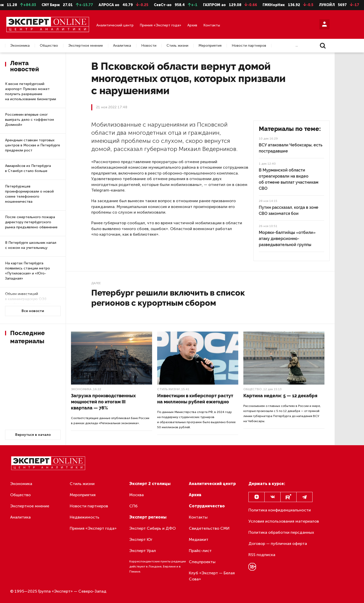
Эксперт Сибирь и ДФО (152, 528)
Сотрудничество (207, 506)
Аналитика (122, 46)
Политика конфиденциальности (280, 510)
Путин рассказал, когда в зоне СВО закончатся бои (289, 210)
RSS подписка (262, 555)
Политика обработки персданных (281, 532)
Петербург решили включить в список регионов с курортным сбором (168, 298)
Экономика (20, 46)
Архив (192, 25)
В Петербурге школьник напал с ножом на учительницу (31, 245)
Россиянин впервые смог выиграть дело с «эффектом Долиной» (30, 120)
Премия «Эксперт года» (160, 25)
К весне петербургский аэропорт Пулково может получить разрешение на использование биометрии (31, 91)
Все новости (33, 311)
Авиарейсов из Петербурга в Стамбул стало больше (28, 168)
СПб (133, 506)
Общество (49, 46)
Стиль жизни (177, 46)
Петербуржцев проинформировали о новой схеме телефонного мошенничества (29, 194)
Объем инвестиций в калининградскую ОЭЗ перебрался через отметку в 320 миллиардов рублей (28, 301)
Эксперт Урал (143, 551)
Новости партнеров (249, 46)
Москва (136, 495)
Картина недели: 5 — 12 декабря (280, 396)
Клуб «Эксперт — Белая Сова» (212, 576)
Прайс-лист (200, 551)
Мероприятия (210, 46)
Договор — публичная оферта (278, 544)
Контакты (212, 25)
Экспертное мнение (86, 46)
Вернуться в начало (33, 435)
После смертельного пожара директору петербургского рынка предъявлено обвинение (31, 222)
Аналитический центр (115, 25)
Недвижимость (85, 517)
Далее (96, 283)
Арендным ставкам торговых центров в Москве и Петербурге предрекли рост (33, 145)
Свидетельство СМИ (209, 528)
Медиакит (199, 539)
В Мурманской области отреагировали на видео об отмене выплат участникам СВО (289, 179)
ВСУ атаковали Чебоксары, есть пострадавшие (291, 148)
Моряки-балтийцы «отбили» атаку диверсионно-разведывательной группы (287, 239)
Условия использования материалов (284, 521)
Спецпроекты (202, 562)
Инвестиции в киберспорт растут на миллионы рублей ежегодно (195, 399)
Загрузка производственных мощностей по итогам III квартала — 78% (103, 402)
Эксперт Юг (141, 539)
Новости (149, 46)
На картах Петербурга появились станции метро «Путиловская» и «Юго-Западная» (28, 271)
